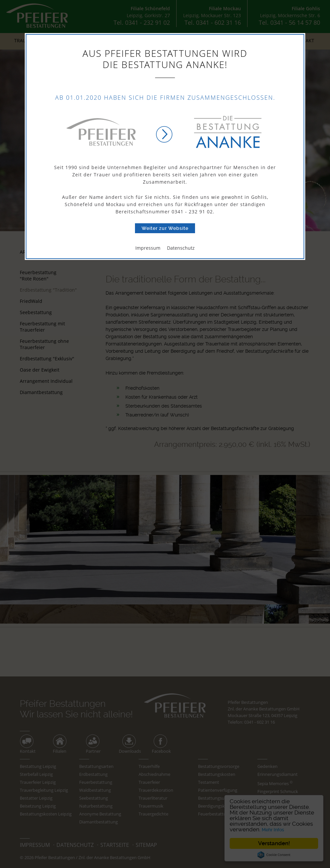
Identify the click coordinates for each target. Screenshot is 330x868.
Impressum (148, 248)
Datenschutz (181, 248)
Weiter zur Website (165, 228)
